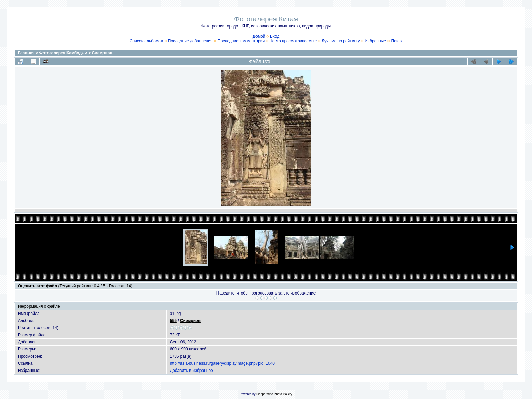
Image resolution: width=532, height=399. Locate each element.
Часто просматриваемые (293, 41)
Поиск (397, 41)
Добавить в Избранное (192, 370)
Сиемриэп (102, 53)
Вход (275, 36)
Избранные (375, 41)
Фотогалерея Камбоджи (63, 53)
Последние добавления (190, 41)
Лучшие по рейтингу (341, 41)
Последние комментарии (241, 41)
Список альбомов (146, 41)
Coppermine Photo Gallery (274, 394)
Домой (259, 36)
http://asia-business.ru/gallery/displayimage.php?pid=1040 (222, 363)
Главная (26, 53)
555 (173, 321)
